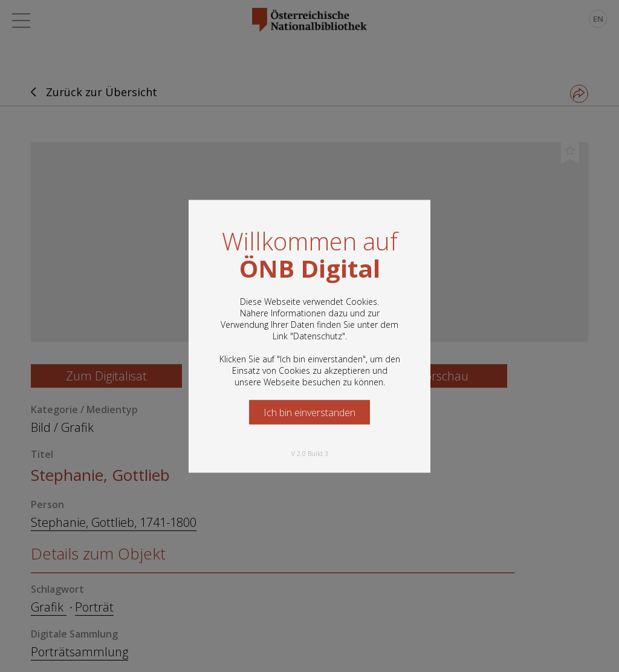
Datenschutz (318, 335)
